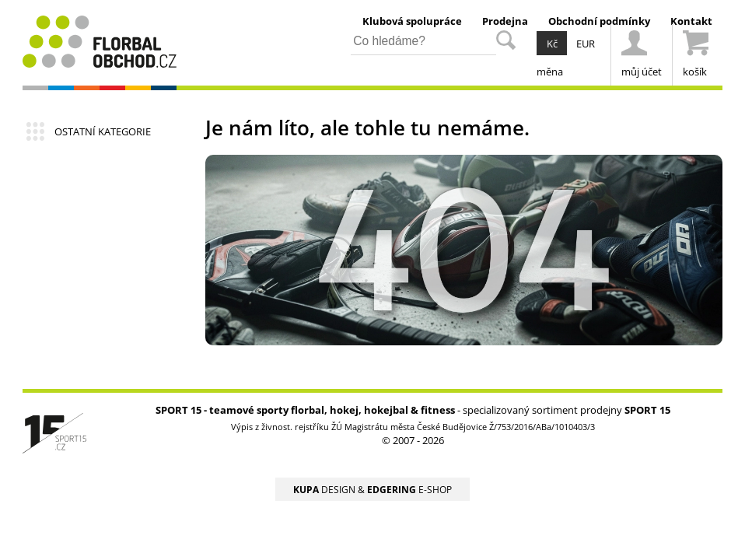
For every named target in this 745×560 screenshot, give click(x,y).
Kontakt (691, 21)
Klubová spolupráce (412, 21)
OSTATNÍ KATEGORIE (103, 131)
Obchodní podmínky (599, 21)
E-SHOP (409, 489)
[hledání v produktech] (423, 42)
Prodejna (505, 21)
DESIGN (324, 489)
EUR (586, 44)
